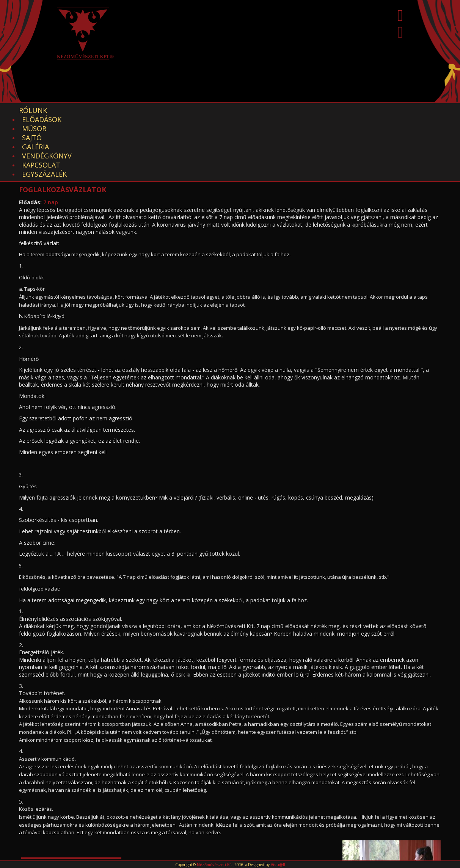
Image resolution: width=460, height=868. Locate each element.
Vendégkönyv (249, 110)
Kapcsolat (306, 110)
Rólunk (33, 110)
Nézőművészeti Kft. (215, 865)
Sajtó (160, 110)
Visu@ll (278, 865)
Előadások (80, 110)
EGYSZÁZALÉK (361, 110)
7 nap (51, 139)
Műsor (125, 110)
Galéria (197, 110)
